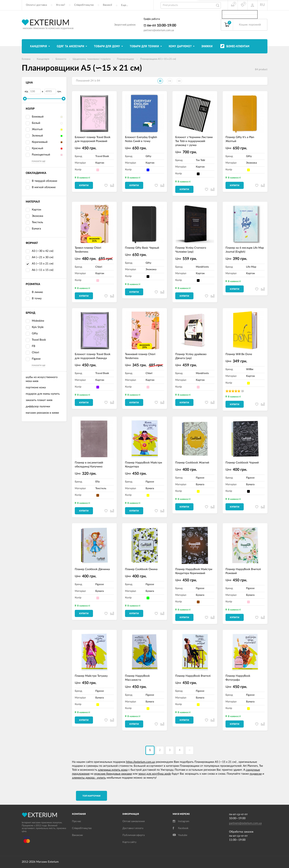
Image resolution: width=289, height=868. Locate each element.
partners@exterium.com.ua (159, 30)
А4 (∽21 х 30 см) (43, 257)
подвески (256, 774)
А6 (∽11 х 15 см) (43, 270)
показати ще (38, 161)
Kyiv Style (35, 327)
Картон (33, 210)
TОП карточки (91, 796)
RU (262, 5)
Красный (34, 149)
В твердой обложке (41, 181)
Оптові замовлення (134, 821)
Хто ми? (61, 5)
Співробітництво (84, 5)
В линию (34, 292)
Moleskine (35, 321)
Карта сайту (129, 842)
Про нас (77, 821)
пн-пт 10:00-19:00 (160, 26)
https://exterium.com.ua (140, 762)
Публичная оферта (134, 835)
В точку (34, 299)
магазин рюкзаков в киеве (42, 413)
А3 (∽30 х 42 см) (43, 251)
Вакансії (107, 5)
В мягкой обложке (41, 188)
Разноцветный (38, 155)
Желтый (34, 130)
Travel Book (36, 340)
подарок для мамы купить (43, 394)
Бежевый (35, 117)
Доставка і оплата (133, 828)
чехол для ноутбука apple (155, 774)
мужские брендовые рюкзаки (113, 774)
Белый (33, 123)
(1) (243, 391)
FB (30, 346)
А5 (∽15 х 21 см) (40, 264)
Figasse (33, 359)
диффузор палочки (38, 407)
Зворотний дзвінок (125, 25)
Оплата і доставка (36, 5)
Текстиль (34, 223)
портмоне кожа (36, 388)
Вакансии (77, 835)
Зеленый (34, 136)
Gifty (32, 334)
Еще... (125, 5)
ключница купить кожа (113, 770)
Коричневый (37, 142)
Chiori (32, 353)
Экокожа (34, 216)
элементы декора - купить (89, 778)
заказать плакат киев (39, 400)
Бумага (33, 229)
